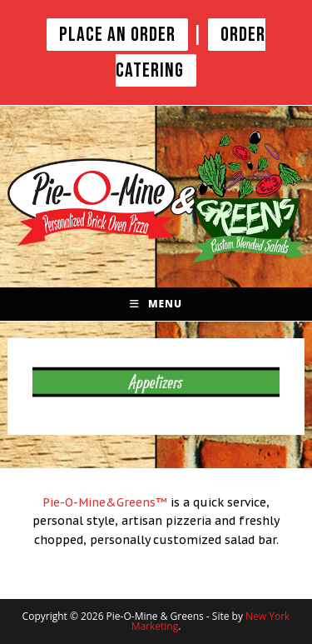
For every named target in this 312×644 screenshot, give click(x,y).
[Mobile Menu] (156, 304)
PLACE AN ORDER (117, 35)
